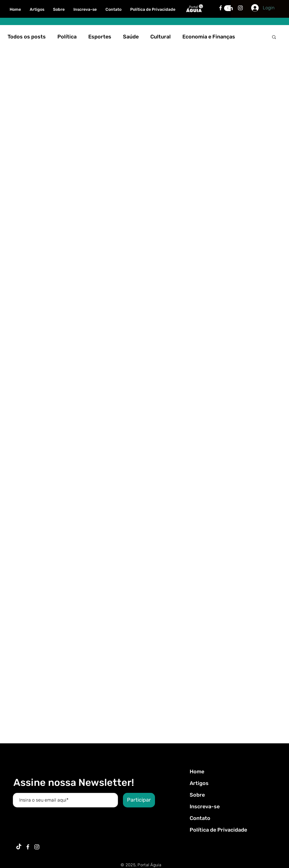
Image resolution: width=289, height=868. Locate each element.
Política (67, 37)
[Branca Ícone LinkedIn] (230, 8)
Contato (200, 818)
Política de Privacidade (218, 830)
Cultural (161, 37)
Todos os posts (27, 37)
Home (197, 772)
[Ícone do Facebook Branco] (28, 847)
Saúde (131, 37)
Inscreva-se (205, 807)
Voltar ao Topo (9, 841)
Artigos (199, 783)
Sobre (197, 795)
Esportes (100, 37)
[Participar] (139, 800)
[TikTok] (19, 847)
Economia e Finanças (209, 37)
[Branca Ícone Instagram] (240, 8)
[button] (274, 37)
